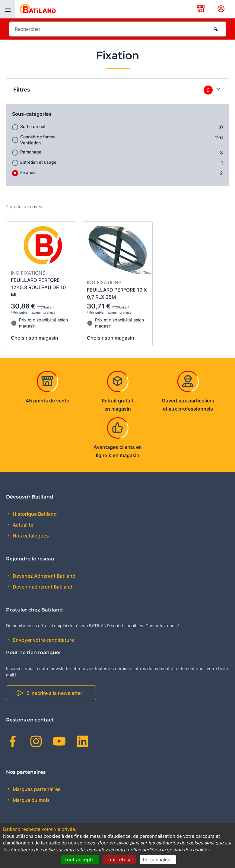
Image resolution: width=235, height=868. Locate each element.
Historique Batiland (34, 514)
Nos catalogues (30, 536)
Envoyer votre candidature (43, 640)
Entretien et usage (38, 162)
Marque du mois (31, 800)
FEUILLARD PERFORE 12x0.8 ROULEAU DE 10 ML (38, 287)
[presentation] (8, 9)
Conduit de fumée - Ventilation (39, 140)
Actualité (22, 525)
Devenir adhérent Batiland (42, 587)
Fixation (28, 172)
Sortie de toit (33, 126)
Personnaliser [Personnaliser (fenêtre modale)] (158, 860)
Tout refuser (119, 860)
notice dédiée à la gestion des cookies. (169, 850)
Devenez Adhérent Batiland (43, 576)
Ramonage (31, 152)
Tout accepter (80, 860)
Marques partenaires (36, 789)
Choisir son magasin (35, 338)
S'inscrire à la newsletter (54, 693)
